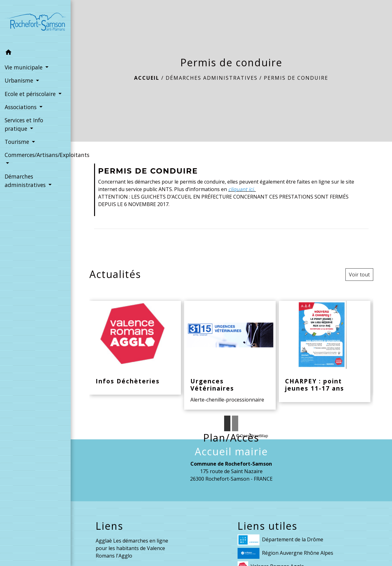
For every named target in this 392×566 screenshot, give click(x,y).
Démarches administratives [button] (26, 180)
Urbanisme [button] (20, 80)
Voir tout (359, 275)
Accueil (147, 78)
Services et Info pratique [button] (24, 124)
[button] (35, 53)
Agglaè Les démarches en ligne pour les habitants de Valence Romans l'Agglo (132, 548)
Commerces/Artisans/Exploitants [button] (35, 155)
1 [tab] (227, 423)
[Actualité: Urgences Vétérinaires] (230, 355)
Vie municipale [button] (24, 67)
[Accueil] (35, 23)
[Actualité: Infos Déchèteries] (135, 348)
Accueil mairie (231, 452)
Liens (109, 526)
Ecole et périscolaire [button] (31, 94)
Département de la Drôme (280, 540)
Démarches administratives (212, 78)
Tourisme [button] (18, 142)
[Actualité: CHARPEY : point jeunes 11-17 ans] (325, 351)
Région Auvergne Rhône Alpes (285, 553)
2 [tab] (235, 423)
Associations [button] (21, 107)
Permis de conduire (296, 78)
